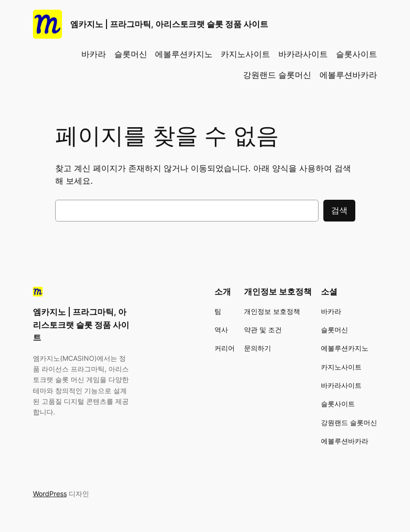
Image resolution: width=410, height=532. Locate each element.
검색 (339, 210)
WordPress (50, 494)
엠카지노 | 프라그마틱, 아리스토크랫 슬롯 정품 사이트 (169, 24)
